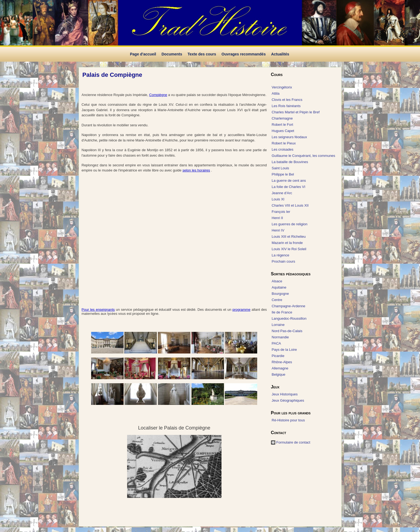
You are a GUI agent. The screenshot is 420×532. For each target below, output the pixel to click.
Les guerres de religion (290, 224)
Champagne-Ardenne (289, 306)
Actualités (280, 54)
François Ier (281, 212)
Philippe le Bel (283, 174)
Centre (277, 300)
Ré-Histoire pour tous (288, 420)
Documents (172, 54)
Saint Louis (280, 168)
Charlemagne (282, 118)
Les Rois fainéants (286, 106)
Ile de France (282, 312)
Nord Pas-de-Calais (287, 331)
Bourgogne (280, 294)
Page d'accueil (143, 54)
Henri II (277, 218)
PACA (276, 343)
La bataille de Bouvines (290, 162)
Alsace (277, 281)
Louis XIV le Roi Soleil (289, 249)
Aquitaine (279, 287)
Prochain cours (284, 261)
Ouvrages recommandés (244, 54)
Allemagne (280, 368)
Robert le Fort (282, 125)
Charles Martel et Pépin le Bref (296, 112)
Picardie (278, 356)
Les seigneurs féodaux (290, 137)
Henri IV (278, 230)
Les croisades (283, 149)
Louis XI (278, 199)
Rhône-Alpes (282, 362)
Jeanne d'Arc (282, 193)
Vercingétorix (282, 87)
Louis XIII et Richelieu (289, 237)
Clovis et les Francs (287, 100)
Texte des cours (202, 54)
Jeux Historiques (285, 394)
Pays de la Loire (284, 350)
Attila (276, 93)
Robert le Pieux (284, 143)
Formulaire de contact (293, 442)
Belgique (279, 374)
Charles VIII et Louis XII (290, 205)
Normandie (280, 337)
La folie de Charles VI (289, 187)
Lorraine (278, 325)
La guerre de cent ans (289, 181)
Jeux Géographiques (288, 400)
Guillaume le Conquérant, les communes (304, 156)
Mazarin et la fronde (287, 243)
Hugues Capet (283, 131)
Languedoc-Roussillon (289, 318)
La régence (281, 255)
